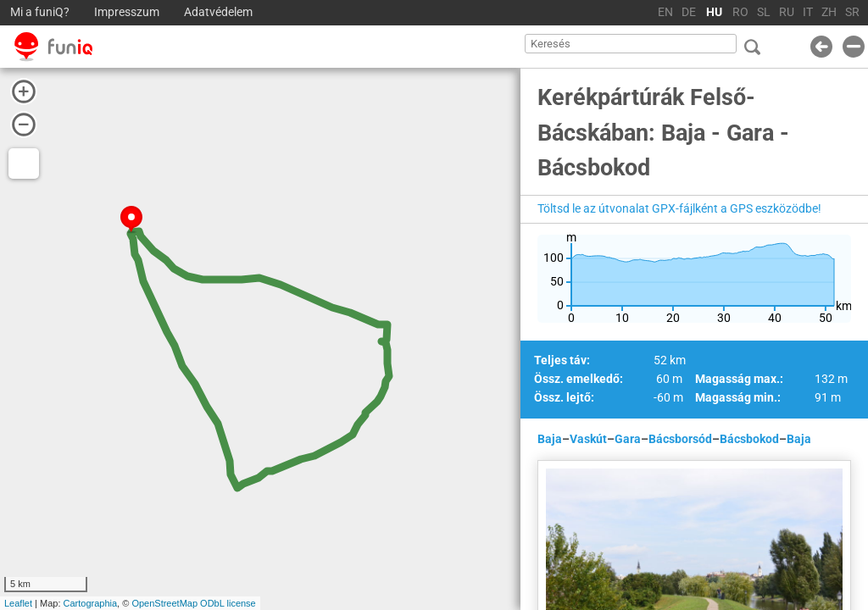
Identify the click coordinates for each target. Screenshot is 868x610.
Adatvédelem (218, 12)
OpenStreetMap (164, 603)
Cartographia (91, 603)
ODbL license (228, 603)
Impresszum (127, 12)
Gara (628, 439)
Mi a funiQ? (40, 12)
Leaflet (18, 603)
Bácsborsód (680, 439)
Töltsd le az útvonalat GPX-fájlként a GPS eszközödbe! (679, 208)
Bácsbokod (749, 439)
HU (714, 12)
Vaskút (588, 439)
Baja (550, 439)
